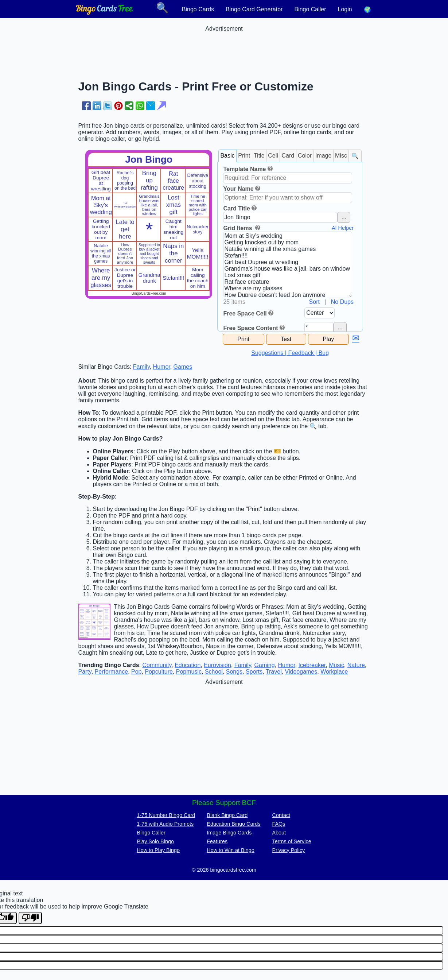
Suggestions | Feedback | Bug (290, 353)
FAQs (279, 824)
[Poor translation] (30, 918)
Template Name (244, 169)
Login (345, 9)
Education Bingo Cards (233, 824)
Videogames (301, 672)
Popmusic (189, 672)
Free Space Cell (245, 313)
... (344, 217)
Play (328, 339)
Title (259, 156)
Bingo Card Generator (254, 9)
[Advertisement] (224, 49)
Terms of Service (292, 841)
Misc (341, 156)
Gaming (265, 665)
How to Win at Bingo (230, 850)
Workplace (334, 672)
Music (336, 665)
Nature (356, 665)
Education (188, 665)
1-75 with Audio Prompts (165, 824)
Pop (136, 672)
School (214, 672)
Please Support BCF (224, 803)
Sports (254, 672)
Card (288, 156)
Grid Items (238, 228)
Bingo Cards (198, 9)
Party (85, 672)
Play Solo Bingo (155, 841)
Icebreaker (312, 665)
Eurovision (217, 665)
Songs (234, 672)
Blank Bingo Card (227, 815)
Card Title (237, 208)
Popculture (159, 672)
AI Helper (343, 228)
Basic (227, 156)
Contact (281, 815)
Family (141, 367)
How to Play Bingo (158, 850)
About (279, 833)
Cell (273, 156)
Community (157, 665)
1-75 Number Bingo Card (166, 815)
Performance (112, 672)
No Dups (342, 302)
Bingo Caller (310, 9)
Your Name (238, 189)
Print (244, 156)
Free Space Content (250, 328)
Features (217, 841)
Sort (314, 302)
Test (286, 339)
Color (305, 156)
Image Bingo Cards (229, 833)
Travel (274, 672)
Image (323, 156)
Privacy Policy (289, 850)
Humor (162, 367)
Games (183, 367)
